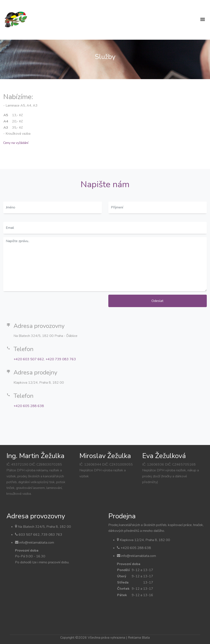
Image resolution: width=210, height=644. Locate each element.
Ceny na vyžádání (16, 143)
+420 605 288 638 (29, 406)
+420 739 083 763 (61, 359)
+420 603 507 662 (29, 359)
